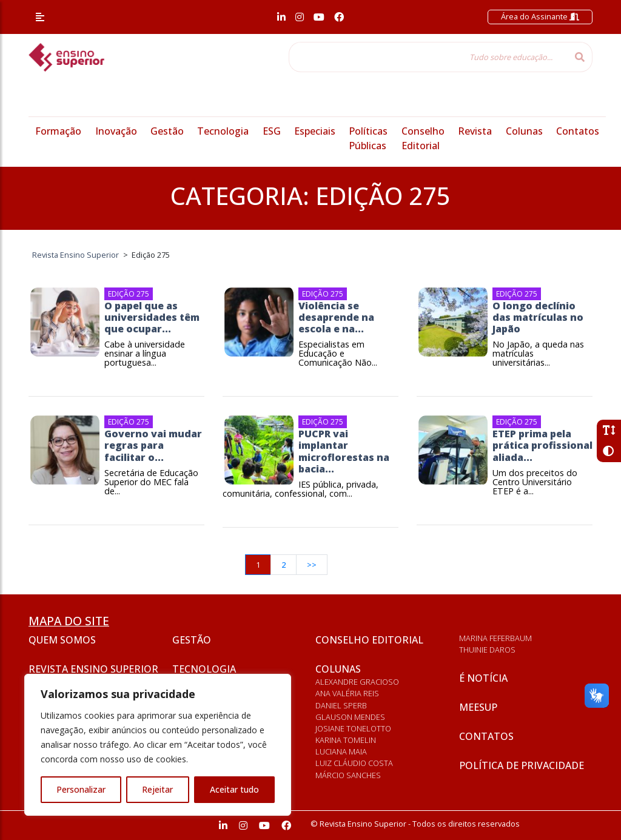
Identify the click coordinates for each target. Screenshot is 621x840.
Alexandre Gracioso (357, 682)
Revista (475, 131)
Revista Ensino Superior (93, 669)
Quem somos (62, 640)
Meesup (478, 707)
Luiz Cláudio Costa (354, 763)
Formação (58, 131)
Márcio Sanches (348, 775)
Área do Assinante (540, 16)
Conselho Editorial (369, 640)
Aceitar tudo (234, 789)
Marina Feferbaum (495, 638)
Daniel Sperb (341, 705)
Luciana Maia (341, 751)
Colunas (524, 131)
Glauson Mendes (350, 717)
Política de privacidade (522, 765)
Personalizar (81, 789)
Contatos (578, 131)
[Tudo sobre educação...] (428, 57)
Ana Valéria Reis (347, 693)
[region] (158, 745)
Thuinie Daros (487, 650)
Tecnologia (223, 131)
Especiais (315, 131)
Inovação (116, 131)
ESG (272, 131)
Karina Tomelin (346, 740)
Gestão (167, 131)
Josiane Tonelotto (353, 728)
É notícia (483, 678)
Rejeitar (157, 789)
